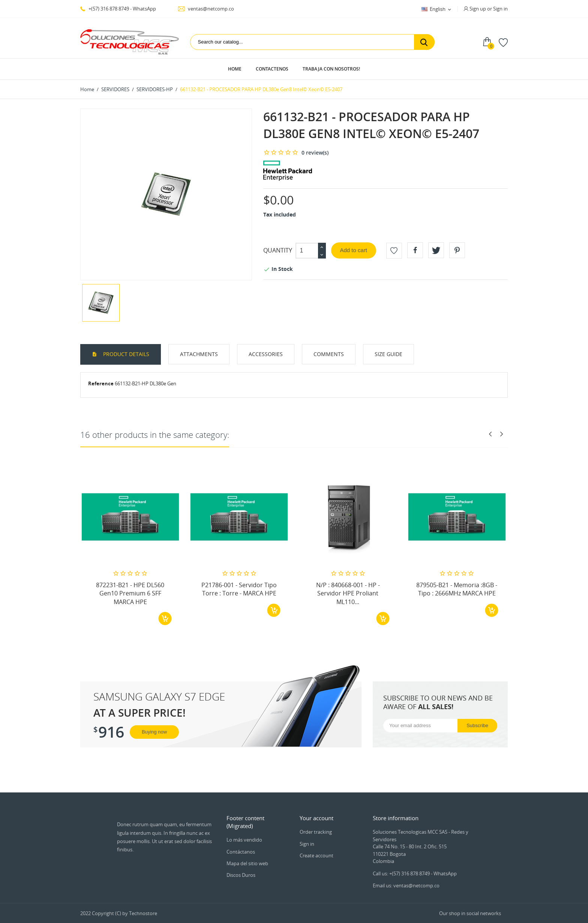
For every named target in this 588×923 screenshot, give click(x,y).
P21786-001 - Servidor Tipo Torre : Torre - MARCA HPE (239, 589)
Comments (329, 354)
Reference (101, 383)
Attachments (199, 354)
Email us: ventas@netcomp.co (406, 885)
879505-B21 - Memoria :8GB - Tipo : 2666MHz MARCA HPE (457, 589)
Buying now (154, 732)
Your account (316, 818)
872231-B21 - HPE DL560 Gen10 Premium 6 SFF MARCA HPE (130, 593)
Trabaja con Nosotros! (331, 69)
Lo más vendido (244, 840)
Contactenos (272, 69)
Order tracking (316, 832)
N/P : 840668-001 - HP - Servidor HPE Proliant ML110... (348, 593)
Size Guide (388, 354)
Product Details (125, 354)
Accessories (266, 354)
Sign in (307, 844)
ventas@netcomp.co (206, 9)
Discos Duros (241, 875)
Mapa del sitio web (247, 863)
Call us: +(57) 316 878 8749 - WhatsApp (415, 873)
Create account (316, 855)
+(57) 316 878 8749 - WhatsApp (118, 9)
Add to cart (354, 250)
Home (235, 69)
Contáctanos (241, 852)
